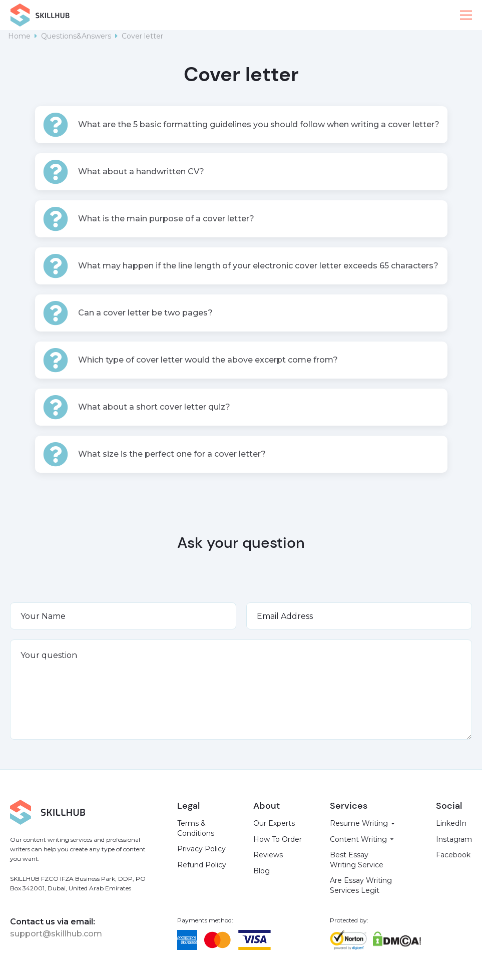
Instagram (454, 839)
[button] (466, 15)
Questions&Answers (76, 36)
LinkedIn (451, 823)
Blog (262, 871)
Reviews (268, 855)
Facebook (453, 855)
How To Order (278, 839)
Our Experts (274, 823)
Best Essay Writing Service (357, 860)
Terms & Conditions (196, 828)
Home (19, 36)
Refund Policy (202, 865)
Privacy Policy (201, 849)
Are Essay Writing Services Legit (361, 885)
